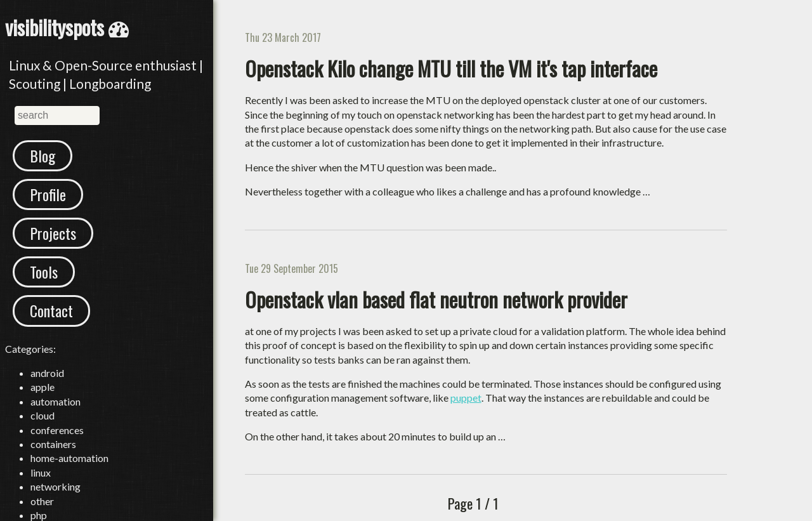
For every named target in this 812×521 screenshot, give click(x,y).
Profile (48, 194)
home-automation (69, 458)
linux (41, 472)
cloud (43, 415)
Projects (53, 233)
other (42, 501)
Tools (44, 272)
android (47, 373)
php (39, 515)
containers (53, 444)
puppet (466, 398)
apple (43, 387)
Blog (43, 155)
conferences (57, 430)
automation (56, 401)
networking (56, 486)
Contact (51, 310)
